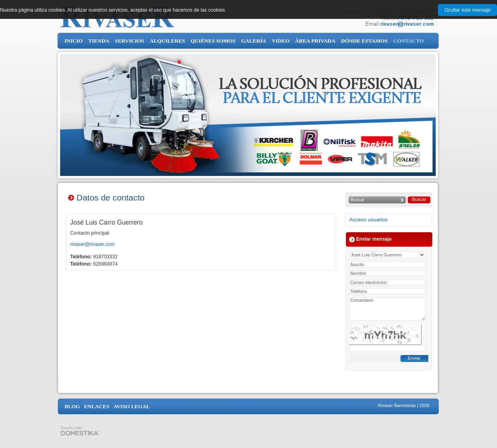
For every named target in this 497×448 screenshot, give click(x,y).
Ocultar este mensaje (467, 10)
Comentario (387, 309)
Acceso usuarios (368, 220)
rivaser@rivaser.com (93, 244)
